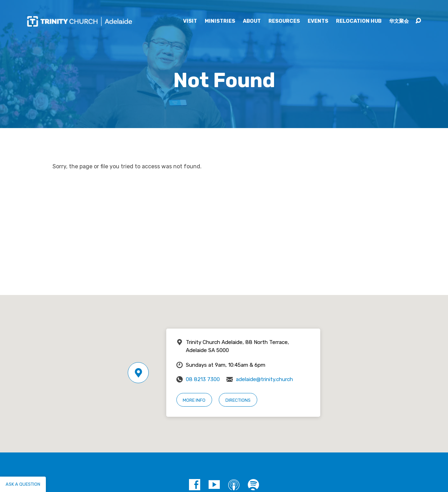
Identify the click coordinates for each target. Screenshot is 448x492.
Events (318, 21)
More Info (194, 400)
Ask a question (23, 484)
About (252, 21)
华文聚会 (399, 21)
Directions (238, 400)
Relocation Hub (359, 21)
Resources (284, 21)
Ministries (220, 21)
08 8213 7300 (203, 379)
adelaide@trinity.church (264, 379)
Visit (190, 21)
